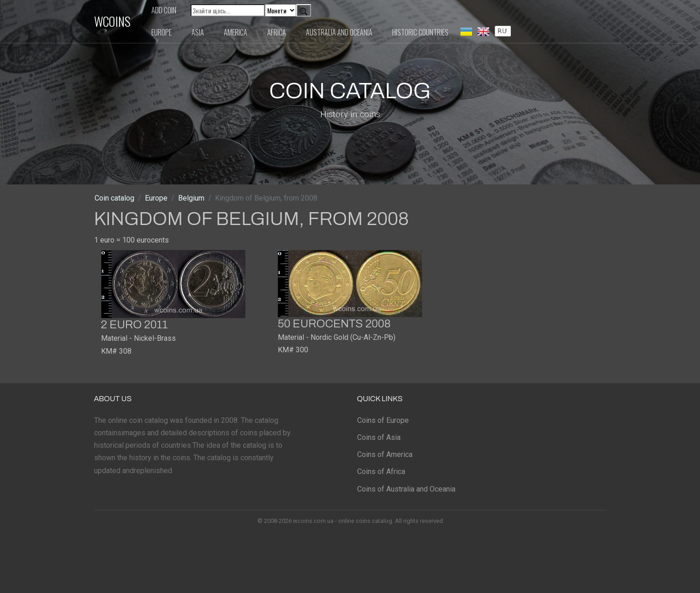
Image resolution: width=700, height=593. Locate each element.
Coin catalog (114, 198)
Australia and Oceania (339, 32)
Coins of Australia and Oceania (406, 489)
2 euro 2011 (135, 325)
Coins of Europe (383, 420)
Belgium (191, 198)
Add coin (164, 10)
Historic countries (420, 32)
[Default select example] (281, 10)
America (236, 32)
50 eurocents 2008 (334, 324)
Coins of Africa (381, 471)
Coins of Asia (379, 437)
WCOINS (112, 21)
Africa (277, 32)
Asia (198, 32)
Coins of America (385, 454)
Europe (162, 32)
